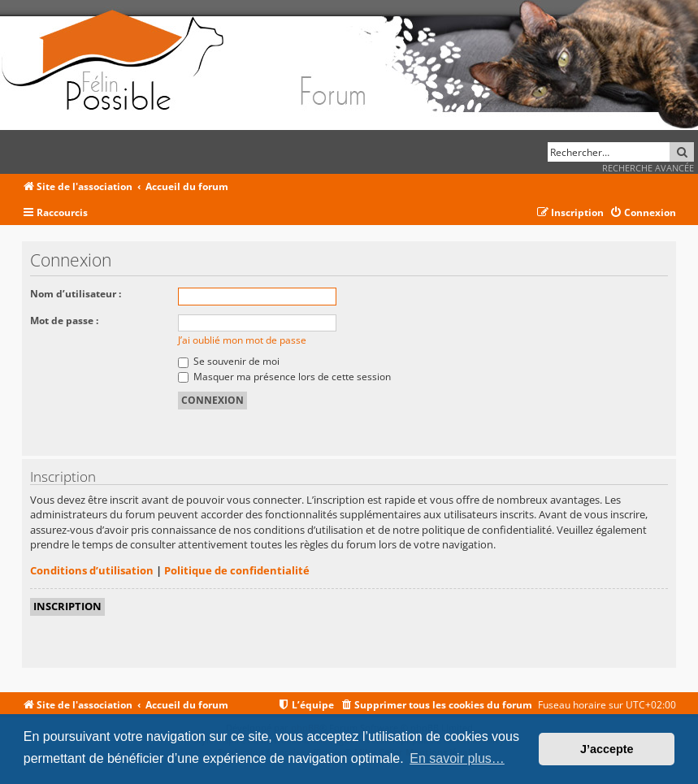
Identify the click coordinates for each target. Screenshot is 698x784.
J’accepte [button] (607, 749)
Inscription (67, 606)
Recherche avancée (648, 168)
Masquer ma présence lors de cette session (284, 377)
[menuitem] (643, 213)
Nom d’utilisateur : (76, 294)
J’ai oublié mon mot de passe (242, 340)
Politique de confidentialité (237, 570)
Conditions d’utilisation (92, 570)
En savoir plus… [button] (457, 758)
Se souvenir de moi (229, 361)
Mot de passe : (64, 321)
